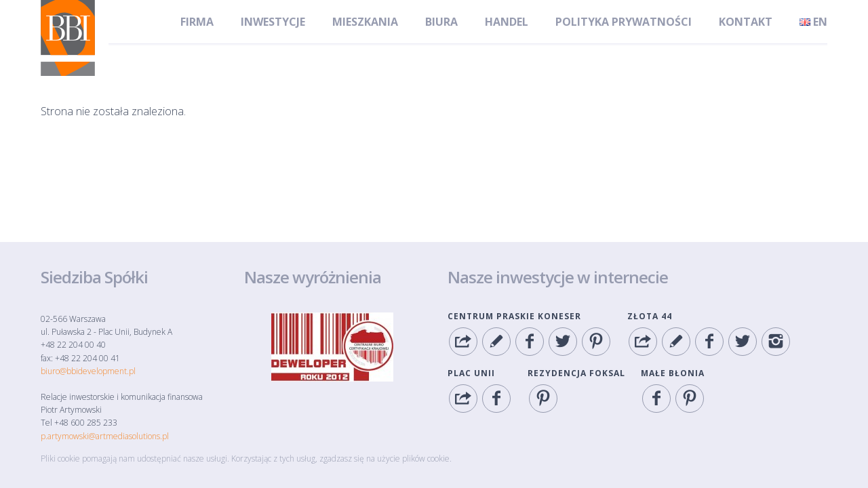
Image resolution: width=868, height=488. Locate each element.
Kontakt (746, 22)
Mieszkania (365, 22)
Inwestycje (273, 22)
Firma (197, 22)
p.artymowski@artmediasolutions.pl (105, 436)
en (813, 22)
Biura (441, 22)
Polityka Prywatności (624, 22)
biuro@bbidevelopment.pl (88, 371)
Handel (507, 22)
